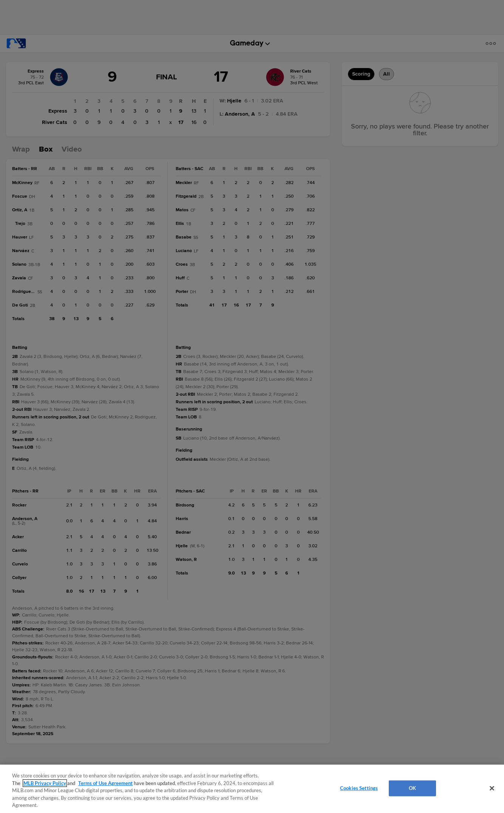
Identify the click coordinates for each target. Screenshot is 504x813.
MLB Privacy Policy (45, 783)
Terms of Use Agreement (105, 783)
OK (412, 788)
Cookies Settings (359, 788)
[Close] (492, 788)
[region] (252, 789)
